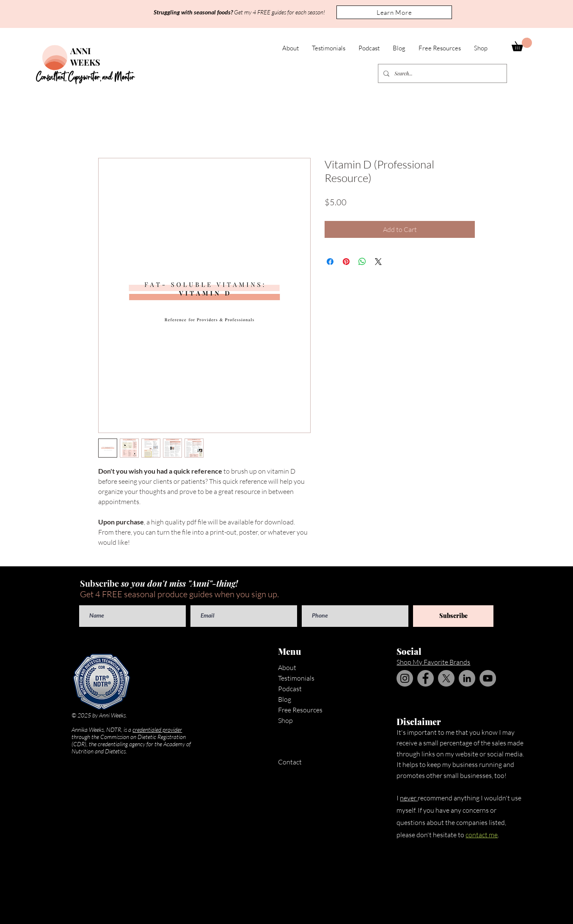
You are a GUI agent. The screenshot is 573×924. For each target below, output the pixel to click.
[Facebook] (426, 678)
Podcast (290, 689)
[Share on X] (378, 262)
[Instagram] (405, 678)
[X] (446, 678)
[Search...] (442, 73)
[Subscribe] (453, 616)
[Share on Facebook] (330, 262)
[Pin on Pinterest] (346, 262)
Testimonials (296, 678)
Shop (285, 720)
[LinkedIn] (467, 678)
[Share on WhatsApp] (362, 262)
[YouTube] (488, 678)
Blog (285, 699)
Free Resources (300, 710)
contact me (482, 835)
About (287, 667)
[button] (394, 12)
